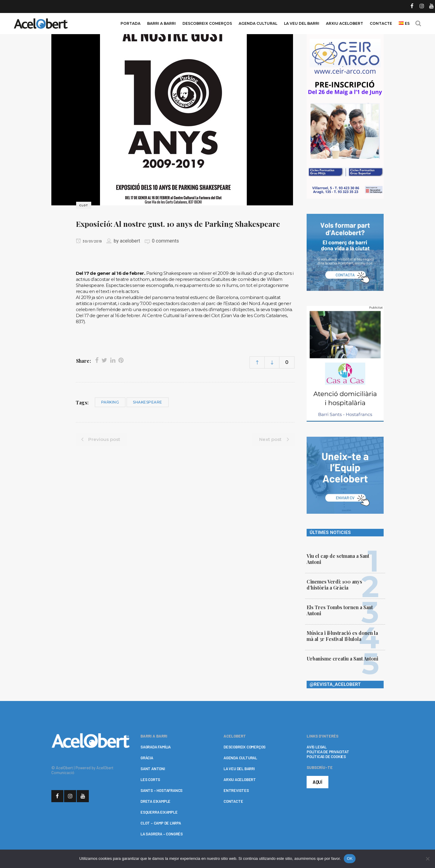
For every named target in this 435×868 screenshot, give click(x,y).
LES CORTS (150, 780)
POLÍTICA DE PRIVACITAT (328, 752)
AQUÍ (317, 782)
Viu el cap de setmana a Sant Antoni (338, 559)
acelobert (130, 241)
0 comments (165, 241)
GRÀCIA (147, 758)
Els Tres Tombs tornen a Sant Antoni (340, 610)
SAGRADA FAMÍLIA (156, 747)
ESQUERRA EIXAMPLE (159, 812)
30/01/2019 (89, 241)
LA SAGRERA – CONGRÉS (162, 834)
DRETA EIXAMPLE (155, 801)
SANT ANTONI (153, 769)
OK (350, 858)
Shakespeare (148, 402)
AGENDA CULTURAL (240, 758)
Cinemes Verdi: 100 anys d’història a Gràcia (334, 585)
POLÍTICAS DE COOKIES (326, 757)
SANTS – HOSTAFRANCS (161, 790)
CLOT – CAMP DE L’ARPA (161, 823)
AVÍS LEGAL (317, 747)
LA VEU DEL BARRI (239, 769)
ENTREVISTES (236, 790)
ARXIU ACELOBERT (240, 780)
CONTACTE (233, 801)
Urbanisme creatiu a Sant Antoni (342, 659)
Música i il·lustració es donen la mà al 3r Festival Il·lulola (342, 636)
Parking (110, 402)
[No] (427, 859)
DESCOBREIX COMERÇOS (245, 747)
